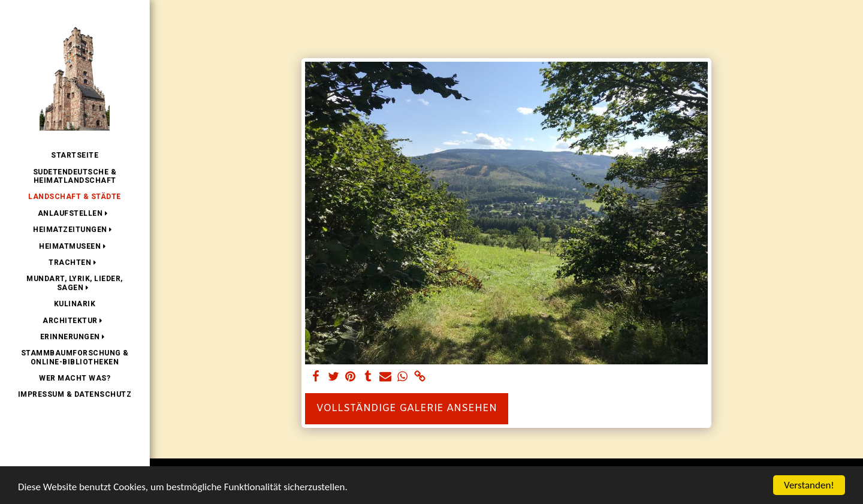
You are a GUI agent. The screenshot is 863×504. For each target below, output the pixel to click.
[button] (75, 213)
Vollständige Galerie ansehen (407, 409)
